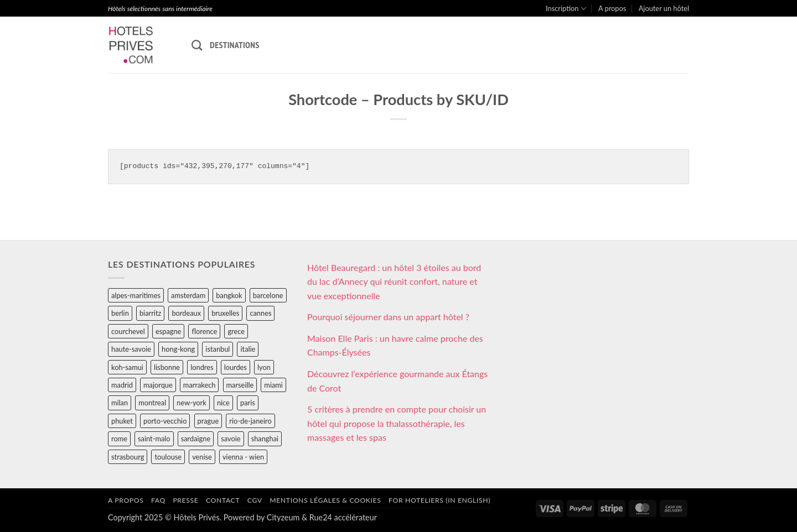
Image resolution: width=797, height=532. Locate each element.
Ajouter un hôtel (664, 8)
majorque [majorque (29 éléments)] (158, 385)
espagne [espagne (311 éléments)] (168, 331)
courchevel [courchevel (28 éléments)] (128, 331)
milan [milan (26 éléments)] (120, 403)
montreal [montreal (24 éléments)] (152, 403)
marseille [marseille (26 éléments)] (240, 385)
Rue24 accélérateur (343, 517)
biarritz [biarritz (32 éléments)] (150, 313)
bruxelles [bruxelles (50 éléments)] (225, 313)
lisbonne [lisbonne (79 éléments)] (167, 367)
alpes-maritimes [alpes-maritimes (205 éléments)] (136, 295)
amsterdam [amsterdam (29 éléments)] (188, 295)
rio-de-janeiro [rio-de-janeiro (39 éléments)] (250, 421)
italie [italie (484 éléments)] (248, 349)
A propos (612, 8)
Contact (223, 500)
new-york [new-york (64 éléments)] (191, 403)
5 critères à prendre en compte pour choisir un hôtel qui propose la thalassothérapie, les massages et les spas (397, 423)
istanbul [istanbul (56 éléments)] (218, 349)
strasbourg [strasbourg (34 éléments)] (128, 457)
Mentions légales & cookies (325, 500)
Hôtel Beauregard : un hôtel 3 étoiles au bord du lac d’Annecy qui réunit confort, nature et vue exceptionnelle (394, 281)
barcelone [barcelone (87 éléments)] (268, 295)
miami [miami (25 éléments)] (273, 385)
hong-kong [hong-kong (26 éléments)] (178, 349)
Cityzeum (283, 517)
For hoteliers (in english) (439, 500)
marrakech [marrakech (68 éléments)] (200, 385)
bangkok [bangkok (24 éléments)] (229, 295)
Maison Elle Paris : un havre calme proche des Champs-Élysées (395, 345)
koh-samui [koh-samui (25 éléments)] (127, 367)
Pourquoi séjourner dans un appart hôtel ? (388, 317)
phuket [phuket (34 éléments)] (122, 421)
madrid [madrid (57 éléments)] (122, 385)
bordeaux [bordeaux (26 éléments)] (186, 313)
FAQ (158, 500)
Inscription (566, 9)
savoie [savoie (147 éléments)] (231, 439)
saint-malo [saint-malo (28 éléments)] (154, 439)
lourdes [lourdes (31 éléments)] (236, 367)
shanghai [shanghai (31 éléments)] (265, 439)
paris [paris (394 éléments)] (248, 403)
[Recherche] (197, 45)
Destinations (234, 45)
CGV (255, 500)
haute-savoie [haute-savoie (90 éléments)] (131, 349)
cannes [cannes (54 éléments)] (260, 313)
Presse (185, 500)
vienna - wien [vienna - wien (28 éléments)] (243, 457)
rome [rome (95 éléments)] (119, 439)
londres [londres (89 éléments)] (202, 367)
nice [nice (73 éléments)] (223, 403)
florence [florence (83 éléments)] (204, 331)
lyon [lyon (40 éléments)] (264, 367)
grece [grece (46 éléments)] (236, 331)
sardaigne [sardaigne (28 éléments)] (196, 439)
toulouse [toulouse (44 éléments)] (168, 457)
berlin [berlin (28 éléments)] (120, 313)
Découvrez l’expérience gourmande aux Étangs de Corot (397, 381)
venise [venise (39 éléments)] (202, 457)
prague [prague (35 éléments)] (208, 421)
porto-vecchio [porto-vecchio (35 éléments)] (165, 421)
